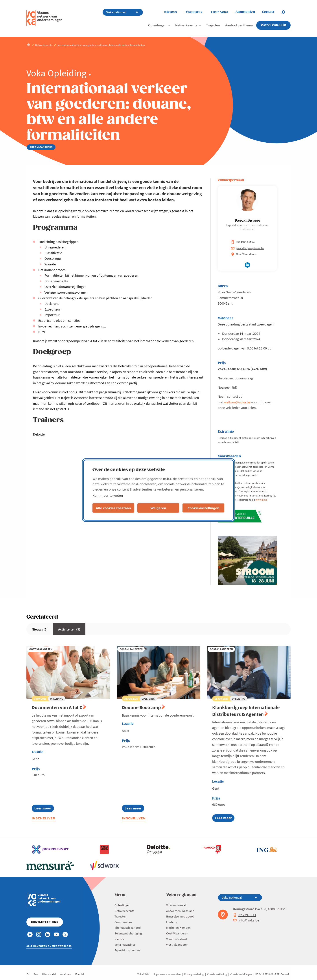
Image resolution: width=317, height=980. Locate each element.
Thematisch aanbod (128, 928)
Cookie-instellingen (204, 508)
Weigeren (158, 508)
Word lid (79, 974)
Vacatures (194, 12)
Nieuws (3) (40, 629)
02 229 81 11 (245, 915)
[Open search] (286, 12)
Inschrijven (44, 818)
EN (28, 974)
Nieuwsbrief (49, 974)
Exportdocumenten (127, 950)
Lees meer (44, 809)
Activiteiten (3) (69, 629)
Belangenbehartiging (128, 933)
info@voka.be (246, 920)
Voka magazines (125, 945)
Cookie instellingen (241, 974)
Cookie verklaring (217, 974)
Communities (123, 922)
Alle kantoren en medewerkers (49, 946)
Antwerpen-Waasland (180, 911)
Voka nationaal (176, 905)
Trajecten (213, 25)
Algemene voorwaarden (167, 974)
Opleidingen (157, 25)
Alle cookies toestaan (113, 508)
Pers (36, 974)
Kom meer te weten (108, 495)
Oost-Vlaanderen (177, 933)
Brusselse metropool (180, 916)
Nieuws (170, 12)
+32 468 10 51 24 (243, 242)
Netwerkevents (186, 25)
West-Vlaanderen (177, 945)
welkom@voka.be (237, 402)
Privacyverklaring (194, 974)
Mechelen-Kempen (178, 928)
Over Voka (220, 12)
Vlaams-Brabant (177, 939)
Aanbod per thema (239, 25)
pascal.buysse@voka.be (247, 248)
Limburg (172, 922)
